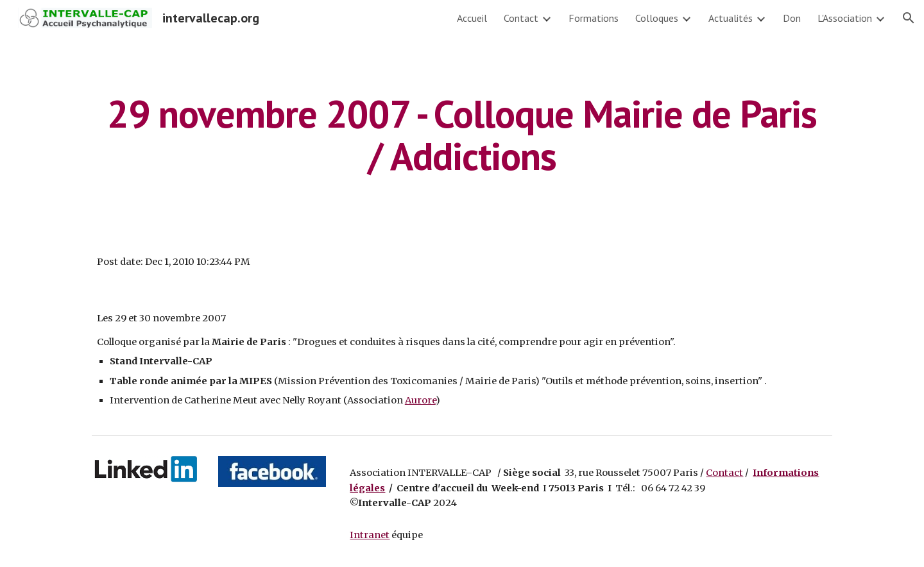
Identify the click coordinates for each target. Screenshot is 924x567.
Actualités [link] (731, 18)
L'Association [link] (845, 18)
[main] (462, 135)
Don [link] (792, 18)
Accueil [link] (472, 18)
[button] (909, 18)
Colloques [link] (657, 18)
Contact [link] (521, 18)
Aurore (420, 400)
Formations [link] (594, 18)
